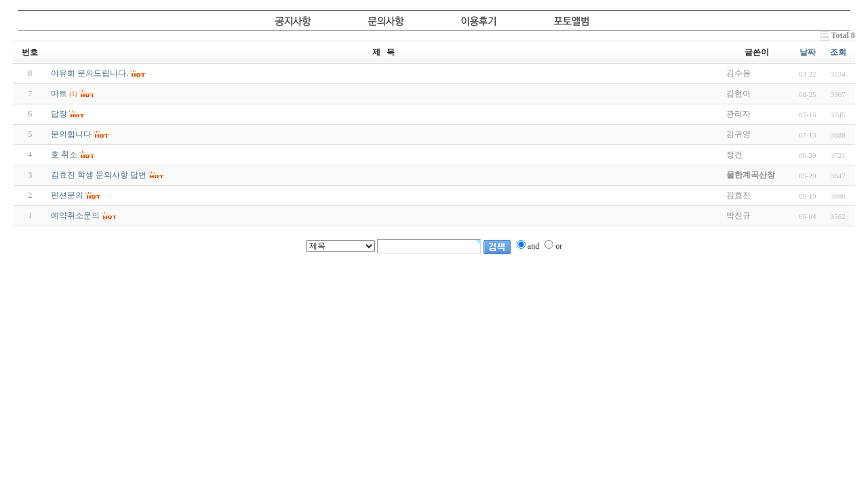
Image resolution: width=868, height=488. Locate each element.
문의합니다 (71, 134)
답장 (59, 114)
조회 (838, 52)
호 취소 (64, 155)
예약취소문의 (75, 216)
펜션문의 (67, 195)
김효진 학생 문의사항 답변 (99, 175)
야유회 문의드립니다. (90, 73)
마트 (59, 94)
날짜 (808, 52)
